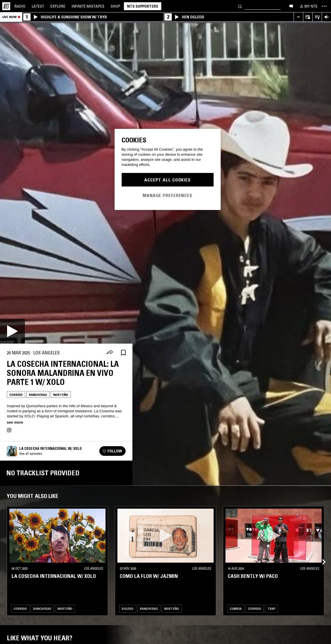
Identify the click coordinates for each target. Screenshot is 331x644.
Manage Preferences (167, 195)
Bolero (128, 609)
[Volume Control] (326, 17)
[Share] (110, 353)
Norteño (61, 395)
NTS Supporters (143, 6)
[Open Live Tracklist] (317, 17)
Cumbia (236, 609)
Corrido (16, 395)
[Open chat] (291, 6)
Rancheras (38, 395)
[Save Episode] (123, 353)
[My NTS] (308, 6)
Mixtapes (88, 6)
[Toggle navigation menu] (324, 6)
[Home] (6, 6)
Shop (115, 6)
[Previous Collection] (320, 555)
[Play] (12, 331)
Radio (20, 6)
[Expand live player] (298, 17)
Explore (58, 6)
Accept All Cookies (167, 180)
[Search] (240, 6)
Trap (271, 609)
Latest (38, 6)
